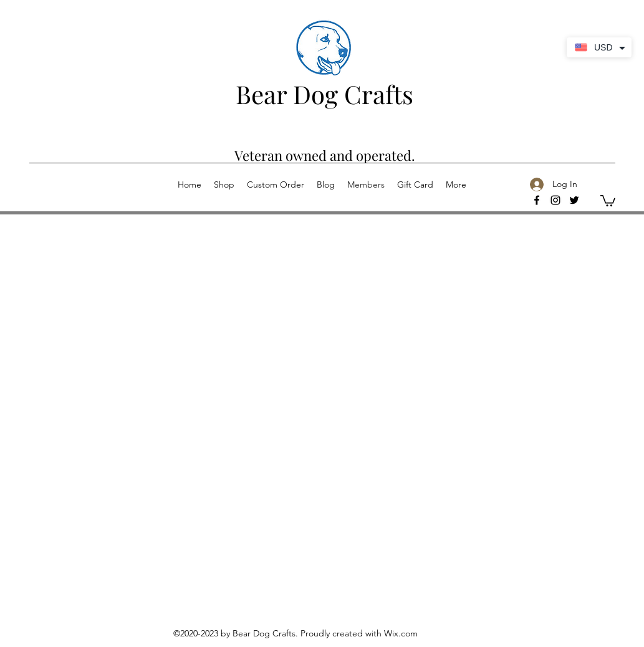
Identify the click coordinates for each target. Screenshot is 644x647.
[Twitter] (574, 200)
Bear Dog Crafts (324, 94)
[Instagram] (555, 200)
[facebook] (537, 200)
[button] (608, 200)
